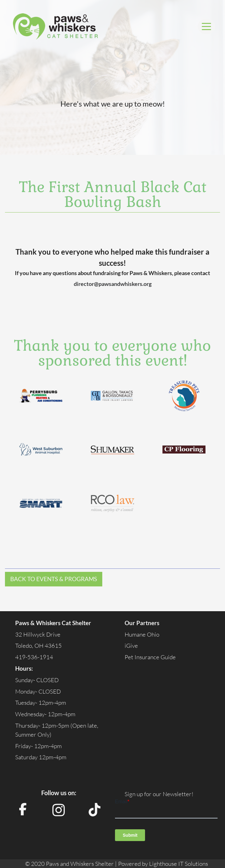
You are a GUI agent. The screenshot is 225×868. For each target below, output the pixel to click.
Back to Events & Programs (54, 579)
